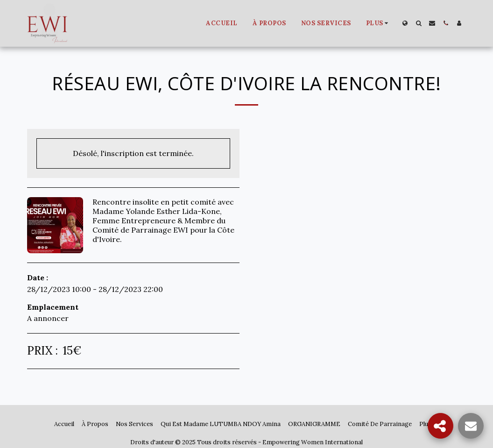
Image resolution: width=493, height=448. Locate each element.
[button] (419, 23)
